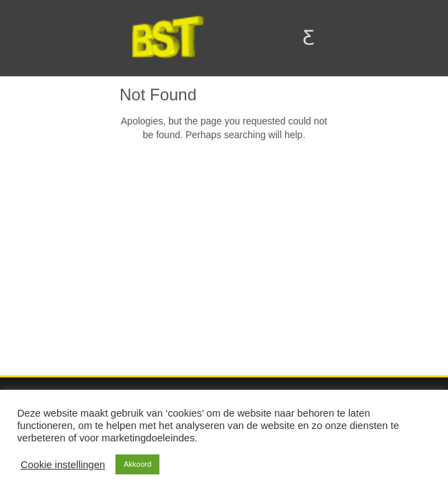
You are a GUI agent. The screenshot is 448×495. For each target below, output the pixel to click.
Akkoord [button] (137, 464)
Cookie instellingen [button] (63, 465)
